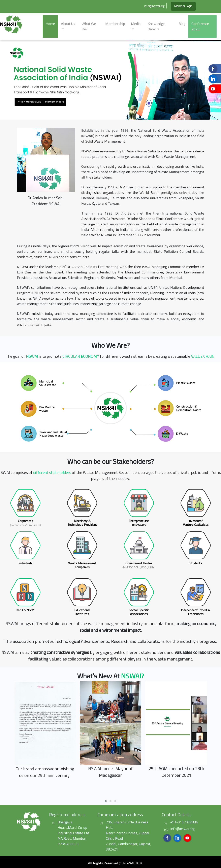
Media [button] (136, 24)
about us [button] (68, 24)
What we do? (89, 26)
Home (50, 24)
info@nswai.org (154, 6)
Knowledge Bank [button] (156, 26)
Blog (182, 24)
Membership (115, 24)
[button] (17, 80)
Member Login (183, 6)
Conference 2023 (200, 26)
